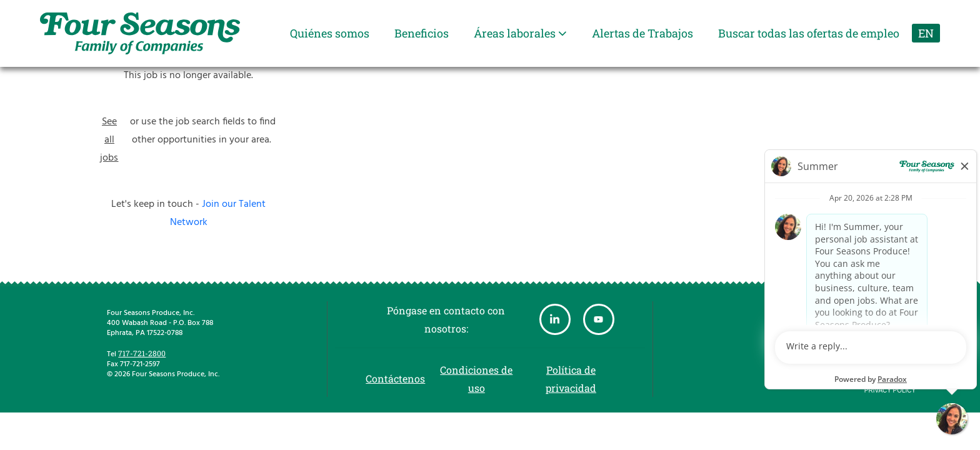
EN (926, 33)
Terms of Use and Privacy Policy (890, 381)
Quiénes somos (330, 33)
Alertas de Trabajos (642, 33)
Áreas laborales (520, 33)
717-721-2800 (142, 353)
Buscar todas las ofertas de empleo (809, 33)
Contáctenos (395, 378)
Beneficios (422, 33)
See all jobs (109, 140)
